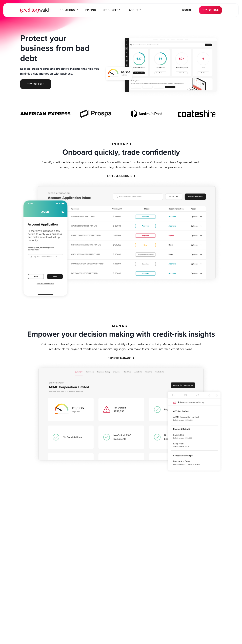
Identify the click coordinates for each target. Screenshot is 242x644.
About (132, 10)
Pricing (92, 10)
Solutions (71, 10)
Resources (111, 10)
